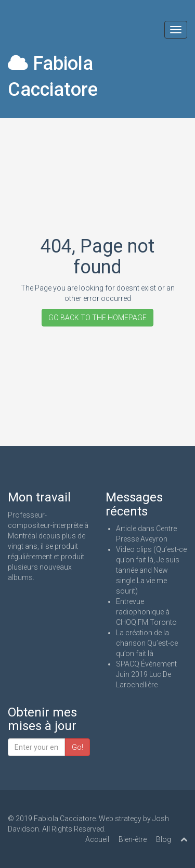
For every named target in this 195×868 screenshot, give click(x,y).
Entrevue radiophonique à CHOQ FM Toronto (146, 612)
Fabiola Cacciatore (53, 77)
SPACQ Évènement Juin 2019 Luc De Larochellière (146, 674)
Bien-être (133, 839)
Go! (77, 747)
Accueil (97, 839)
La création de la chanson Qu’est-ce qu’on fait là (147, 643)
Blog (164, 839)
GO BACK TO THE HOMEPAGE (97, 318)
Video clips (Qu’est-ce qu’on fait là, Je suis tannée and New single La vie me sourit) (151, 570)
